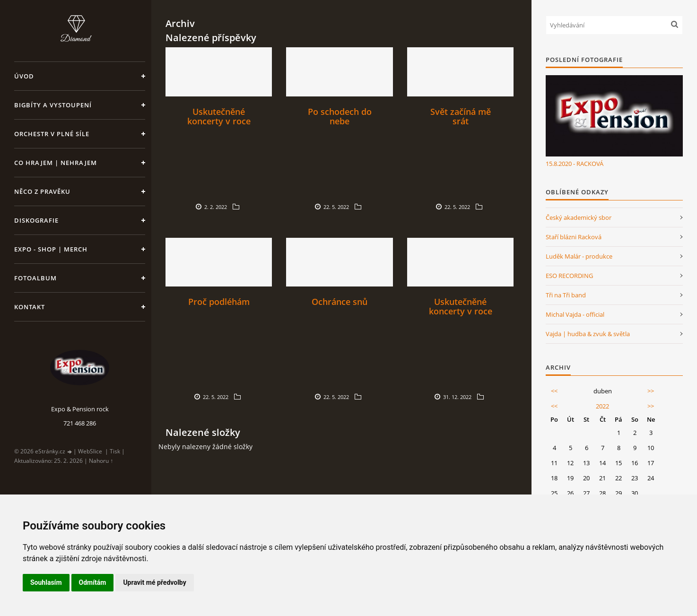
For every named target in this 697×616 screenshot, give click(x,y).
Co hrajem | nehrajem (56, 163)
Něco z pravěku (42, 191)
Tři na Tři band (566, 295)
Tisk (115, 451)
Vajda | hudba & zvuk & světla (588, 334)
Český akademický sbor (579, 217)
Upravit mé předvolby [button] (154, 582)
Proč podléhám (219, 302)
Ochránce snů (340, 302)
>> (651, 391)
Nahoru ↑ (101, 461)
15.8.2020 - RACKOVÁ (575, 164)
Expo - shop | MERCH (51, 249)
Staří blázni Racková (574, 237)
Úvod (24, 76)
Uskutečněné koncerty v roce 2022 (219, 121)
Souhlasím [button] (46, 582)
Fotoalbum (35, 278)
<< (554, 391)
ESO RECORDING (569, 276)
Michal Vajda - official (575, 314)
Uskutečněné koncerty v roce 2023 (461, 311)
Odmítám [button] (93, 582)
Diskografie (36, 220)
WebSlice (90, 451)
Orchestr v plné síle (52, 134)
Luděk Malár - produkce (579, 256)
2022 (602, 406)
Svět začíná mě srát (461, 116)
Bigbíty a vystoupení (53, 105)
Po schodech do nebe (340, 116)
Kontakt (30, 307)
